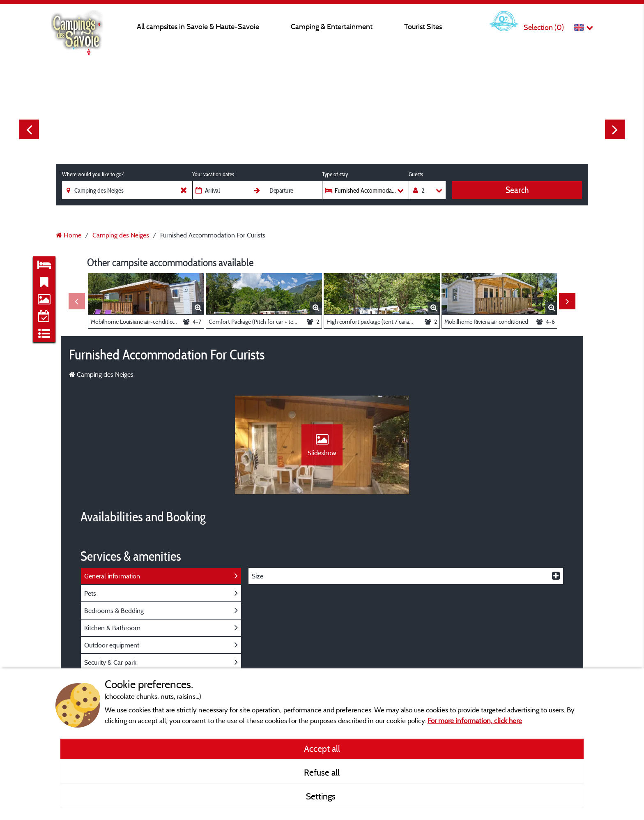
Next (615, 129)
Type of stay (335, 174)
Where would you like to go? (93, 174)
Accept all (322, 749)
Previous (29, 129)
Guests (416, 174)
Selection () (544, 27)
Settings (322, 796)
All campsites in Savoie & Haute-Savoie (198, 26)
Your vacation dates (213, 174)
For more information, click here (475, 720)
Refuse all (322, 772)
